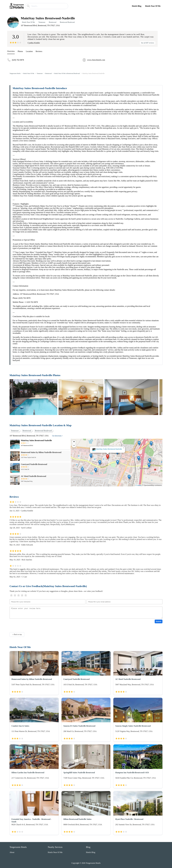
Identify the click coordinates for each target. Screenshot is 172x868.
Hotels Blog (137, 6)
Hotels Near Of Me (153, 6)
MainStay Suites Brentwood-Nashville (93, 73)
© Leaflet (138, 485)
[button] (108, 457)
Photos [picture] (20, 51)
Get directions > (57, 436)
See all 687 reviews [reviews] (148, 43)
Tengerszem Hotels (15, 73)
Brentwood (53, 22)
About (12, 852)
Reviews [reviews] (39, 51)
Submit (159, 621)
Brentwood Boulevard (67, 22)
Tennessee (42, 22)
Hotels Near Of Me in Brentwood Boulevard (67, 73)
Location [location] (29, 51)
